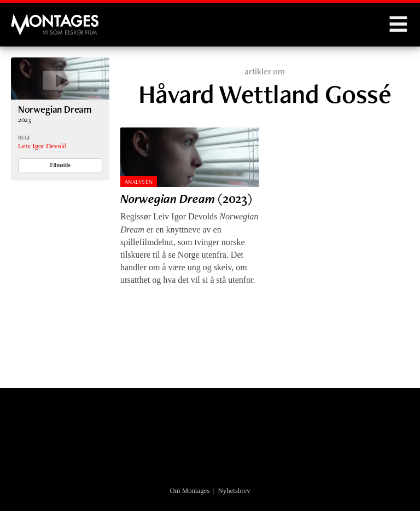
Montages (29, 19)
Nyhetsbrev (234, 491)
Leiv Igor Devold (42, 146)
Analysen (139, 182)
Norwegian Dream (55, 109)
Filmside (60, 165)
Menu (398, 25)
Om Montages (189, 491)
